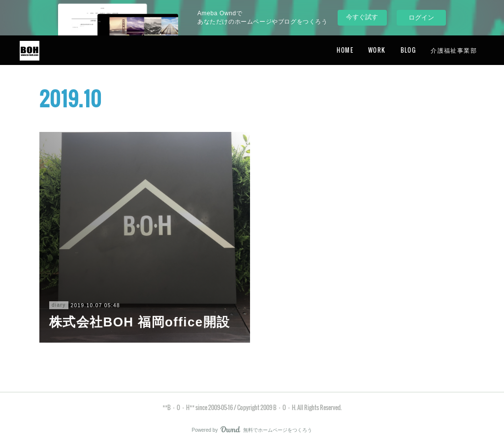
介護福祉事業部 (454, 50)
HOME (345, 50)
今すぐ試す (362, 17)
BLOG (409, 50)
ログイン (421, 17)
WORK (377, 50)
